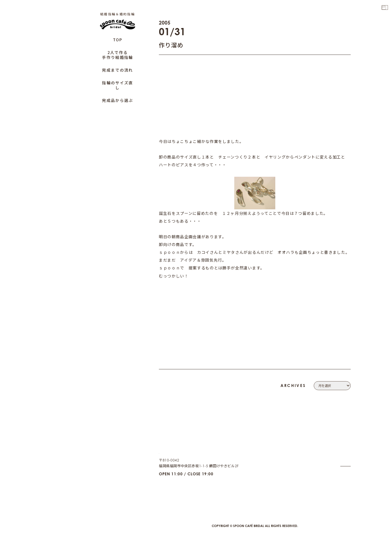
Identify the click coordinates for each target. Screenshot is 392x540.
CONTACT (342, 449)
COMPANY (341, 442)
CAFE (346, 484)
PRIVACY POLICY (336, 456)
